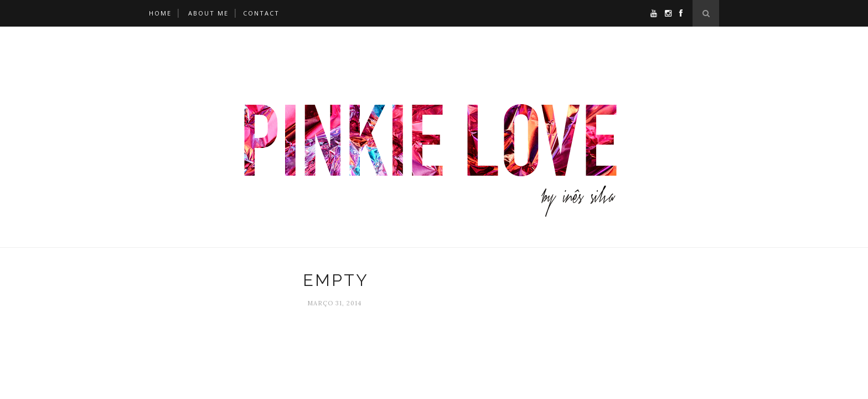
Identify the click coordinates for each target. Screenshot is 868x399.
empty (336, 280)
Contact (261, 13)
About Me (208, 13)
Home (160, 13)
